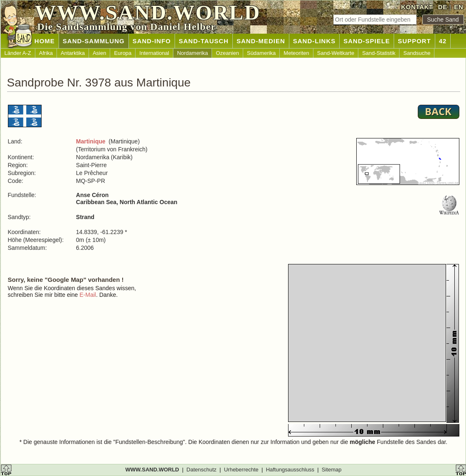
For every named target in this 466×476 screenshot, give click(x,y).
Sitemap (332, 470)
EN (459, 7)
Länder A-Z (18, 53)
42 (443, 41)
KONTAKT (417, 7)
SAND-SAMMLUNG (94, 41)
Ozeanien (227, 53)
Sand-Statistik (379, 53)
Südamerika (261, 53)
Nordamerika (192, 53)
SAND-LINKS (314, 41)
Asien (100, 53)
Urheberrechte (241, 470)
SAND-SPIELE (367, 41)
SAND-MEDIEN (261, 41)
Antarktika (73, 53)
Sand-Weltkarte (336, 53)
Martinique (91, 141)
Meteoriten (296, 53)
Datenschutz (202, 470)
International (154, 53)
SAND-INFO (152, 41)
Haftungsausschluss (290, 470)
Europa (123, 53)
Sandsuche (417, 53)
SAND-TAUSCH (204, 41)
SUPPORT (414, 41)
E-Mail (88, 295)
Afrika (46, 53)
